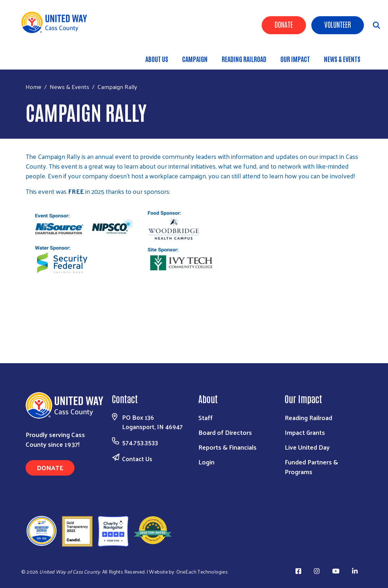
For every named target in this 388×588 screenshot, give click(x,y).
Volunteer (338, 24)
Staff (206, 417)
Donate (284, 24)
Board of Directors (225, 432)
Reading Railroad (244, 59)
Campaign (195, 59)
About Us (157, 59)
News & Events (342, 59)
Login (206, 462)
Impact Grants (305, 432)
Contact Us (137, 459)
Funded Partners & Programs (311, 467)
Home (33, 87)
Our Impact (295, 59)
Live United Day (307, 447)
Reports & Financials (227, 447)
